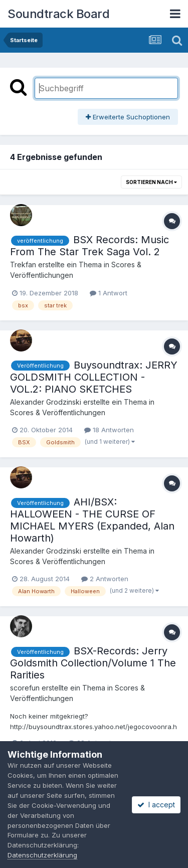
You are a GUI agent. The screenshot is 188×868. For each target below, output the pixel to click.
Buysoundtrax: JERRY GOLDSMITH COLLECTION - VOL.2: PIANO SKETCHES (94, 377)
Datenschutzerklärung (42, 855)
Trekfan (23, 265)
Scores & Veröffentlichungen (58, 412)
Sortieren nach (151, 182)
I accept (156, 805)
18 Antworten (109, 430)
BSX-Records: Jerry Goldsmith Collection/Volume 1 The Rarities (93, 663)
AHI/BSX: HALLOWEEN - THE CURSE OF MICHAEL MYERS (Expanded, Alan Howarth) (92, 520)
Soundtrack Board (58, 14)
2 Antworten (105, 579)
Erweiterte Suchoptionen (128, 117)
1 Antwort (109, 293)
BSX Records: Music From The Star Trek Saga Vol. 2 (89, 246)
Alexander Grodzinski (46, 402)
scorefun (25, 688)
